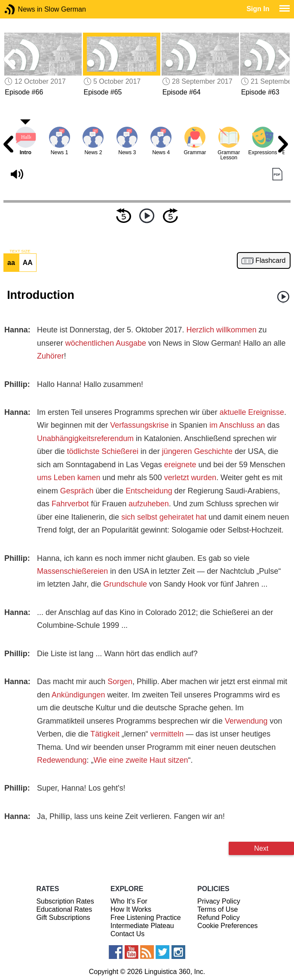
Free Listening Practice (146, 918)
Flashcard (270, 261)
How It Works (131, 909)
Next (261, 848)
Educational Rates (64, 909)
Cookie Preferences (228, 926)
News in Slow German (23, 9)
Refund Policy (219, 918)
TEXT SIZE (20, 251)
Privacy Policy (219, 901)
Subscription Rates (65, 901)
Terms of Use (217, 909)
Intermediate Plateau (142, 926)
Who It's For (129, 901)
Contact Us (127, 934)
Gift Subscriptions (63, 918)
